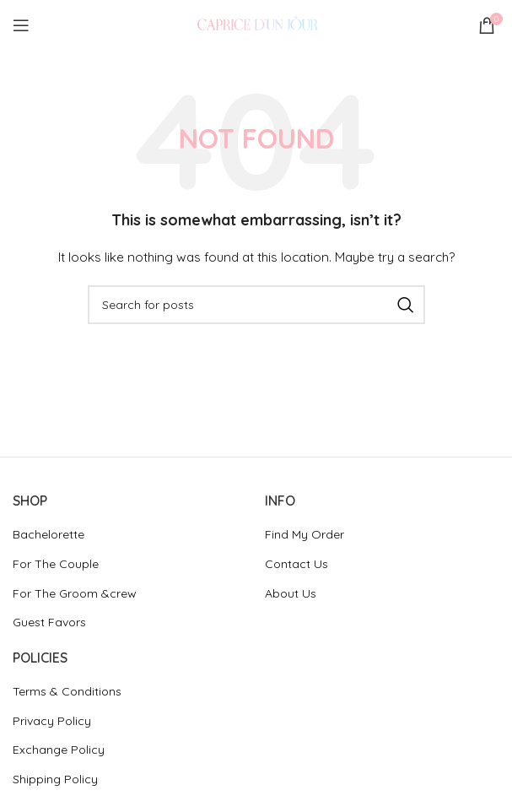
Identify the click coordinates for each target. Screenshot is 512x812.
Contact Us (296, 564)
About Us (291, 593)
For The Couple (56, 564)
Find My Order (305, 534)
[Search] (256, 305)
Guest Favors (49, 622)
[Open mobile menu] (21, 25)
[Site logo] (256, 24)
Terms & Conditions (67, 691)
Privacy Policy (52, 721)
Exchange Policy (59, 750)
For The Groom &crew (75, 593)
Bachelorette (49, 534)
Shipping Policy (55, 779)
